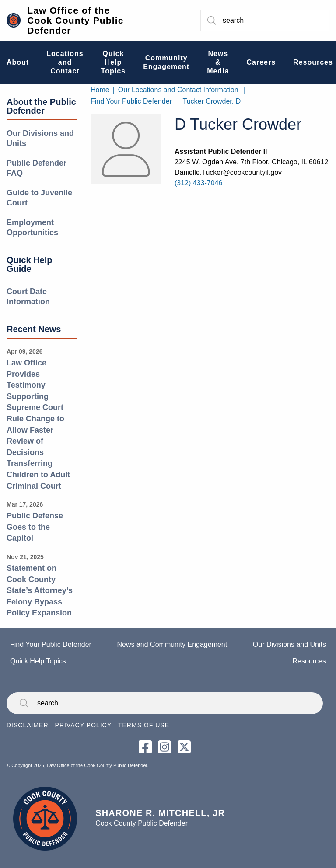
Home (100, 90)
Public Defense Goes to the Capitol (35, 527)
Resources (309, 661)
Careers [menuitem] (261, 62)
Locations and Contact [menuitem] (65, 62)
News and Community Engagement (172, 644)
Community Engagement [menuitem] (166, 62)
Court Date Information (28, 297)
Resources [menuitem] (313, 62)
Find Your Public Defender (131, 101)
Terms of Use (144, 725)
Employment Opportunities (32, 227)
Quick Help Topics (38, 661)
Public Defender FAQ (37, 168)
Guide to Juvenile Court (39, 198)
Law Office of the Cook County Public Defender (75, 20)
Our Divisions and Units (40, 138)
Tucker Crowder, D (212, 101)
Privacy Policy (83, 725)
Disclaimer (28, 725)
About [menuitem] (18, 62)
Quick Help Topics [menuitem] (113, 62)
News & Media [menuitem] (218, 62)
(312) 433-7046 (198, 183)
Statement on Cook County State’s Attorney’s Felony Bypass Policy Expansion (40, 590)
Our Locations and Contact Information (178, 90)
